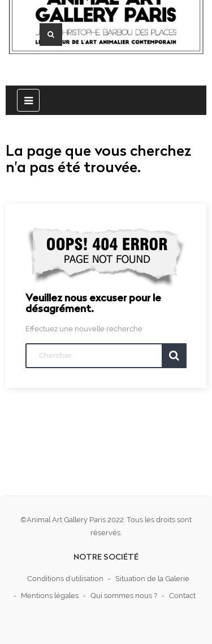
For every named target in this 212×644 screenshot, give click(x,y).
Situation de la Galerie (152, 579)
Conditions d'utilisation (65, 579)
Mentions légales (50, 596)
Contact (182, 596)
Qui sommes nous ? (124, 596)
